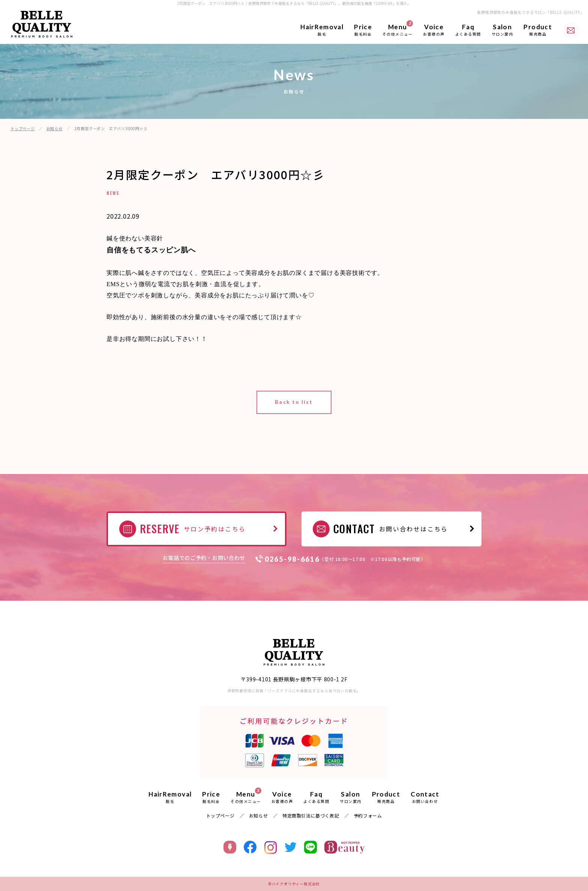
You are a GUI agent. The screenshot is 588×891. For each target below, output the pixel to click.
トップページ (23, 128)
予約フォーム (368, 815)
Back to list (294, 402)
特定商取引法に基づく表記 (311, 815)
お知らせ (55, 128)
